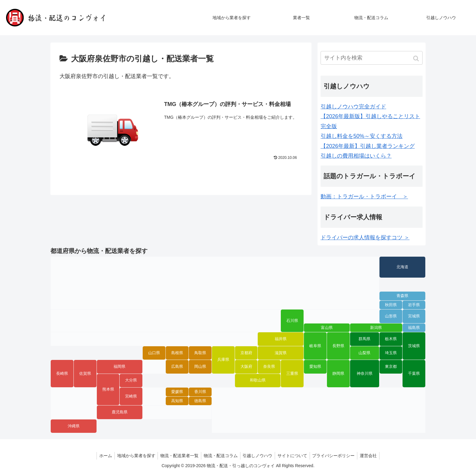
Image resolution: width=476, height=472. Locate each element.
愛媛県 (177, 392)
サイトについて (294, 456)
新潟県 (376, 328)
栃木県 (391, 339)
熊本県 (108, 389)
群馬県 (364, 339)
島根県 (177, 353)
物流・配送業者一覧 (178, 456)
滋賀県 (281, 353)
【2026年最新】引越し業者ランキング (368, 146)
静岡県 (338, 374)
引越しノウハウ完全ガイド (353, 107)
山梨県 (364, 353)
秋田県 (391, 305)
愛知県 (315, 367)
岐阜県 (315, 346)
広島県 (177, 367)
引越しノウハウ (258, 456)
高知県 (177, 401)
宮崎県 (131, 396)
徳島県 (200, 401)
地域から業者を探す (133, 456)
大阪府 (246, 367)
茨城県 (414, 346)
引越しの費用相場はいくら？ (356, 156)
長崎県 (62, 374)
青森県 (402, 296)
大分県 (131, 380)
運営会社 (373, 456)
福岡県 (119, 367)
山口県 (154, 353)
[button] (417, 58)
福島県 (414, 328)
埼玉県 (391, 353)
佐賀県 (85, 374)
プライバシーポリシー (337, 456)
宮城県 (414, 316)
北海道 (402, 267)
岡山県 (200, 367)
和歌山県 (258, 380)
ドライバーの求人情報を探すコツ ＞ (365, 238)
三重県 (292, 374)
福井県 (281, 339)
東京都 (391, 367)
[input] (372, 58)
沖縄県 (74, 426)
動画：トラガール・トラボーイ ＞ (364, 197)
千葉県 (414, 374)
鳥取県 (200, 353)
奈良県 (269, 367)
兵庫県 (223, 360)
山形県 (391, 316)
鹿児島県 (120, 412)
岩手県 (414, 305)
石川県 (292, 321)
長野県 (338, 346)
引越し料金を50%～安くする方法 (362, 136)
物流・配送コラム (220, 456)
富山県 (327, 328)
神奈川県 (365, 374)
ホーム (101, 456)
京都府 (246, 353)
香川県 (200, 392)
